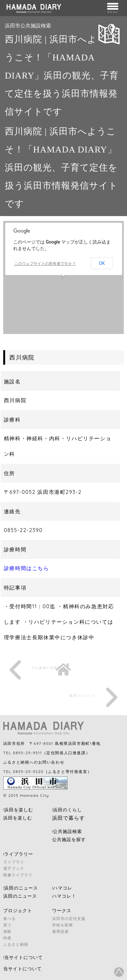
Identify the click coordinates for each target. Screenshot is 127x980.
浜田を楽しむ (18, 818)
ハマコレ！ (64, 896)
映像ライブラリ (18, 875)
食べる (9, 918)
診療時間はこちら (27, 568)
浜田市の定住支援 (69, 918)
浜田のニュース (20, 896)
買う (7, 925)
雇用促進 (60, 931)
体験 (7, 931)
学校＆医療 (63, 925)
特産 (7, 938)
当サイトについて (23, 969)
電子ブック (14, 868)
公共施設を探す (69, 839)
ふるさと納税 (16, 944)
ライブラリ (14, 862)
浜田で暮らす (68, 818)
